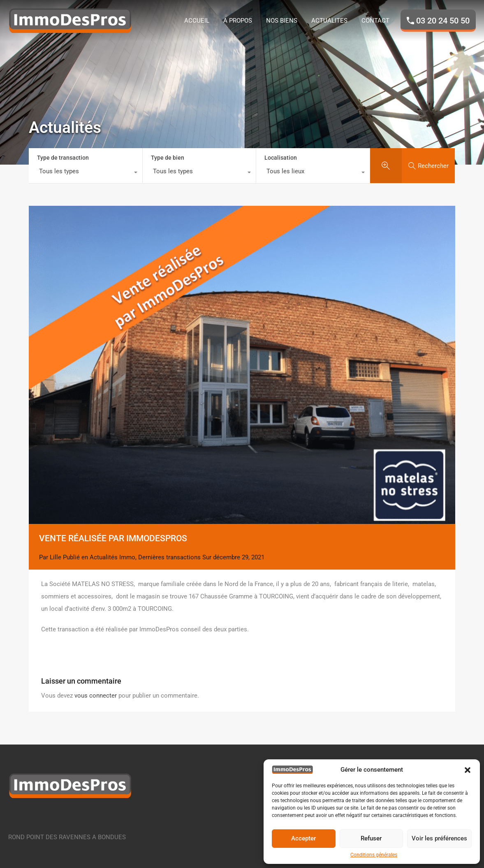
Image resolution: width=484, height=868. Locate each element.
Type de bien (168, 158)
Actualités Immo (112, 557)
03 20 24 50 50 (443, 21)
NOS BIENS (282, 21)
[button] (468, 770)
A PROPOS (238, 21)
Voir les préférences (439, 838)
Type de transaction (63, 158)
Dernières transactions (169, 557)
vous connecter (96, 696)
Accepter (303, 838)
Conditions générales (374, 855)
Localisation (281, 158)
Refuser (371, 838)
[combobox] (86, 173)
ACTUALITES (329, 21)
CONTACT (375, 21)
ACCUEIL (197, 21)
